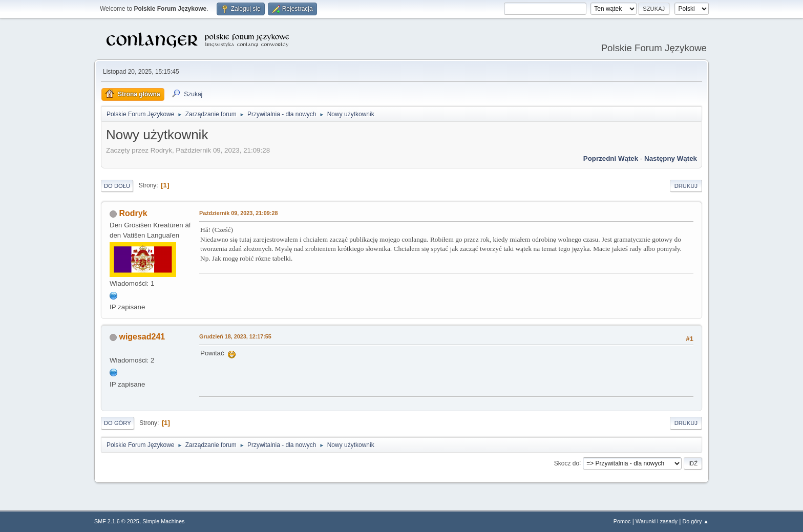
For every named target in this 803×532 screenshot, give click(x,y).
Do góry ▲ (696, 521)
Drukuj (686, 186)
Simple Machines (163, 521)
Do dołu (117, 186)
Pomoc (622, 521)
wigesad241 (142, 337)
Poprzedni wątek (611, 158)
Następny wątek (671, 158)
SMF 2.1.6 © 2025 (117, 521)
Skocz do (567, 463)
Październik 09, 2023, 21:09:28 (238, 213)
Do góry (118, 423)
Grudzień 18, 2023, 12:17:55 (235, 336)
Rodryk (133, 213)
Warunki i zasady (657, 521)
